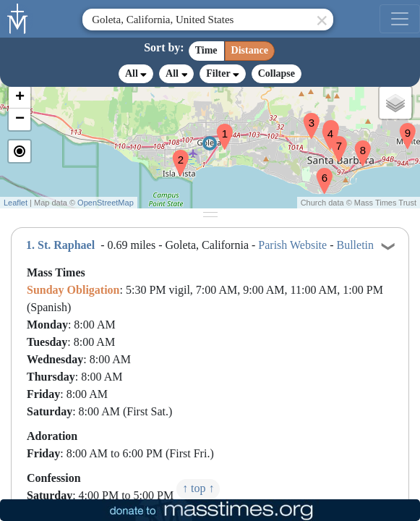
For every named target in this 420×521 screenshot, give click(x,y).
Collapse (277, 73)
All (136, 74)
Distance (250, 50)
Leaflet (16, 203)
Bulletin (356, 245)
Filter (222, 73)
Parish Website (292, 245)
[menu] (400, 19)
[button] (219, 127)
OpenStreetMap (106, 203)
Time (206, 50)
